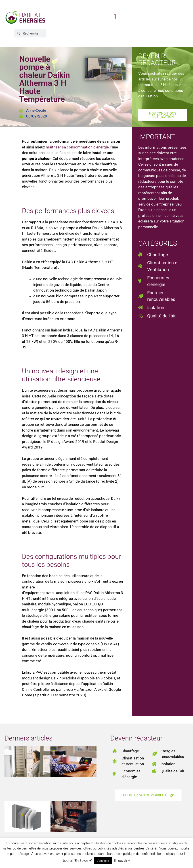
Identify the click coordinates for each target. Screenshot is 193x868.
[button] (115, 17)
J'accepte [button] (103, 861)
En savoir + (122, 861)
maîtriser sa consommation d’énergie (77, 147)
